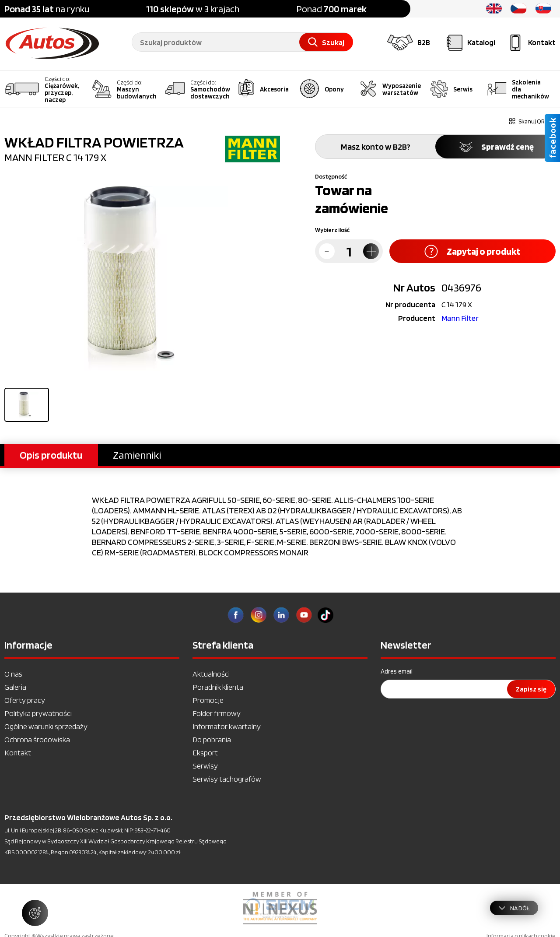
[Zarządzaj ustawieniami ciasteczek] (35, 913)
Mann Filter (460, 318)
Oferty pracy (25, 700)
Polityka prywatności (38, 713)
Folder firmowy (217, 713)
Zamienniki (137, 455)
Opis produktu (51, 455)
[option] (280, 908)
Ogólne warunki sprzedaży (46, 726)
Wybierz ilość (332, 230)
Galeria (15, 687)
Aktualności (211, 674)
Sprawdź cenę (495, 147)
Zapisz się (531, 689)
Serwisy (205, 766)
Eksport (205, 753)
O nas (13, 674)
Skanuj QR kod (532, 121)
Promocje (208, 700)
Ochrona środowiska (37, 739)
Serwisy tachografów (227, 779)
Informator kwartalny (227, 726)
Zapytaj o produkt (472, 251)
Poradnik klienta (218, 687)
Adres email (397, 671)
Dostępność (331, 176)
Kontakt (18, 753)
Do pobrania (212, 739)
